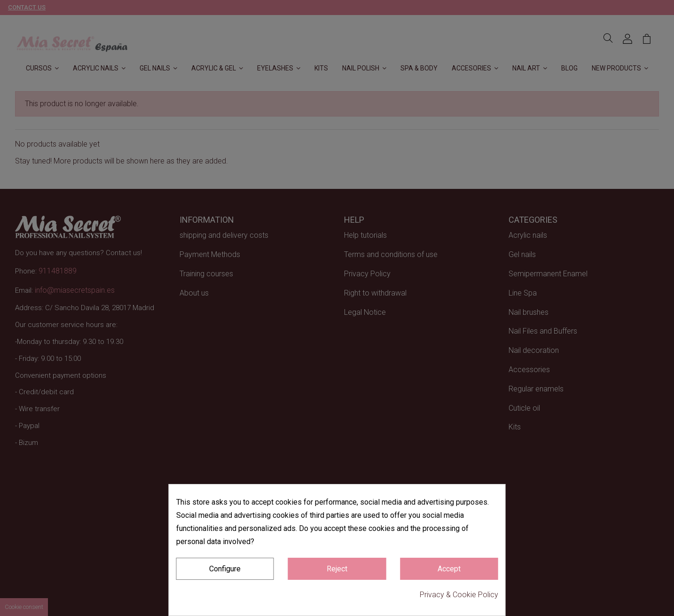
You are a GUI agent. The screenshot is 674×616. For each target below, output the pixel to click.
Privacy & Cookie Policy (459, 595)
